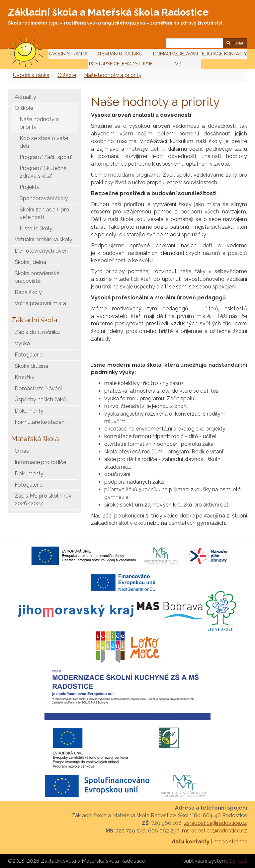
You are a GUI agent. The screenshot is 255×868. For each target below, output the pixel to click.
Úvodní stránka (68, 54)
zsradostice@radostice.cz (215, 823)
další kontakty (191, 842)
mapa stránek (230, 842)
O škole (67, 75)
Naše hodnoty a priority (113, 75)
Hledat (235, 43)
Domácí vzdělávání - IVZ (177, 59)
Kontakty (235, 54)
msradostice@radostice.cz (214, 831)
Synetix (238, 861)
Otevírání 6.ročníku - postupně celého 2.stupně (120, 59)
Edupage (213, 54)
